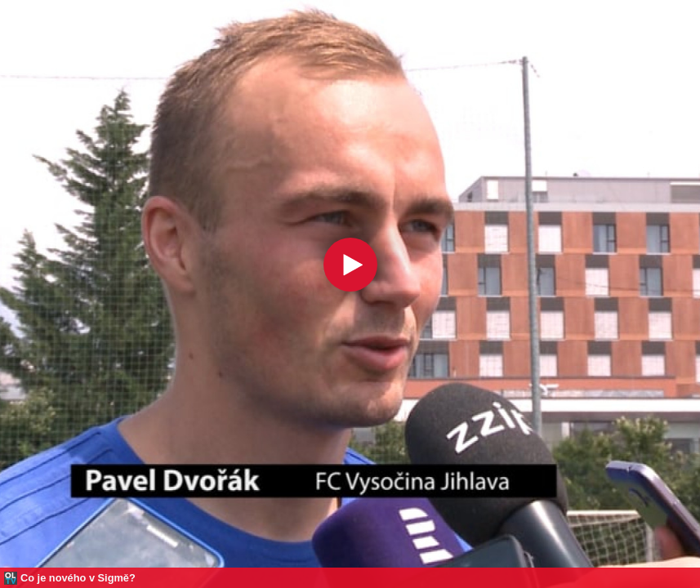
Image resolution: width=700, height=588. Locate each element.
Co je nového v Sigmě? (78, 578)
